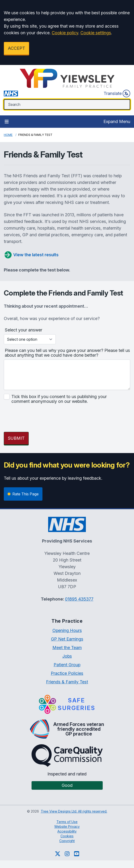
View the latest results (31, 255)
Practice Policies (67, 673)
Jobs (67, 656)
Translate (117, 94)
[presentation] (40, 419)
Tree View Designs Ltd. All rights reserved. (74, 811)
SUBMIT (16, 438)
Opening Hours (67, 630)
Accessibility (67, 831)
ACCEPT (16, 48)
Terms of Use (67, 822)
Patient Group (67, 665)
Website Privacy (67, 826)
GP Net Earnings (67, 639)
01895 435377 (79, 599)
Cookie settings (96, 33)
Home (8, 135)
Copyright (67, 841)
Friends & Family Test (67, 682)
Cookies (67, 836)
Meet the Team (67, 648)
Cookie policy (65, 33)
